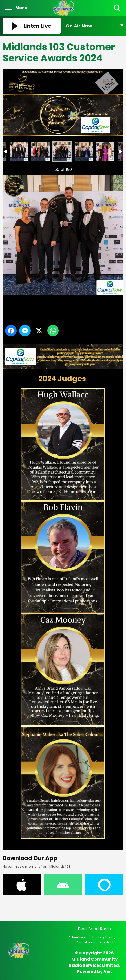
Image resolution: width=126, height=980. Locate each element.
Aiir (107, 972)
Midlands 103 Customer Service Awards (19, 151)
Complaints (85, 942)
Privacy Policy (104, 937)
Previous (13, 168)
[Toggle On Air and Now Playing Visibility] (95, 26)
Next (111, 168)
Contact (107, 942)
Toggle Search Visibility (118, 8)
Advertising (78, 937)
